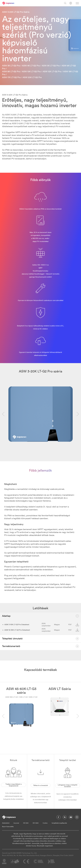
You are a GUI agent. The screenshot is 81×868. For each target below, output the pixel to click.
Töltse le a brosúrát (41, 785)
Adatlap (40, 616)
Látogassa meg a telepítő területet (67, 786)
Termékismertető (40, 646)
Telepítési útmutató (40, 639)
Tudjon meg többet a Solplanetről (14, 785)
